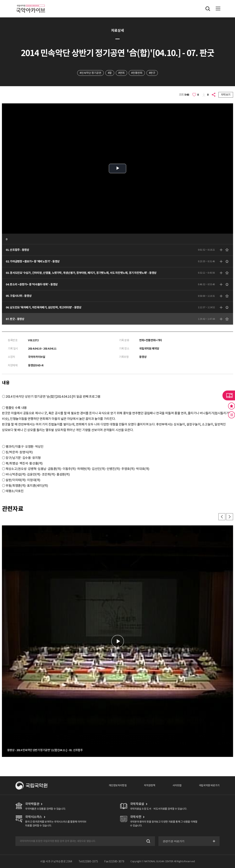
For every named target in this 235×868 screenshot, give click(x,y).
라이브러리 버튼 (229, 395)
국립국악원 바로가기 (209, 785)
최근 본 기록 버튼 (232, 415)
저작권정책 (150, 785)
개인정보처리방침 (118, 785)
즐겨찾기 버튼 (232, 406)
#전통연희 (137, 73)
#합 (110, 73)
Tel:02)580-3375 (88, 861)
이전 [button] (222, 517)
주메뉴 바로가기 (0, 0)
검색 (148, 841)
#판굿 (152, 73)
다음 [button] (230, 517)
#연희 (121, 73)
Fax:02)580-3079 (114, 861)
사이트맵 (177, 785)
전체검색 (208, 9)
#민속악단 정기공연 (90, 73)
